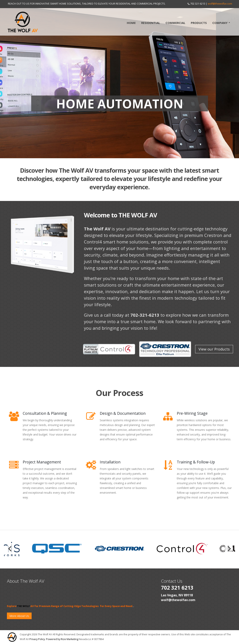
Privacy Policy (37, 639)
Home (131, 23)
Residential (151, 23)
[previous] (10, 549)
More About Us (19, 616)
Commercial (175, 23)
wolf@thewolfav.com (220, 4)
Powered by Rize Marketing (62, 639)
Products (199, 23)
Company (220, 23)
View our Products (214, 349)
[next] (229, 549)
